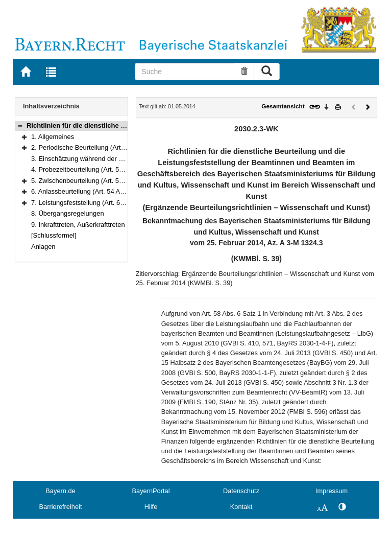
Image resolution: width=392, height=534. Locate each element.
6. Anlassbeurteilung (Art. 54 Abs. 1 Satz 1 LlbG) (102, 191)
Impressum (332, 491)
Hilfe (151, 507)
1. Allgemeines (53, 137)
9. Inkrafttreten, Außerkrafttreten (78, 225)
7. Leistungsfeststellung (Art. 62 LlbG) (87, 203)
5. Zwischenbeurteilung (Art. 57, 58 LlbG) (91, 181)
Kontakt (241, 507)
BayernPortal (151, 491)
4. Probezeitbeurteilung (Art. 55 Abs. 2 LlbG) (96, 169)
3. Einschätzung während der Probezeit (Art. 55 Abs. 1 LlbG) (120, 159)
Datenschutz (241, 491)
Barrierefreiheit (61, 507)
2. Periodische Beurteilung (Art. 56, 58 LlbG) (96, 147)
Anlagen (43, 247)
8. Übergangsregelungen (68, 213)
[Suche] (185, 72)
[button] (20, 125)
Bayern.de (60, 491)
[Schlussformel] (54, 235)
